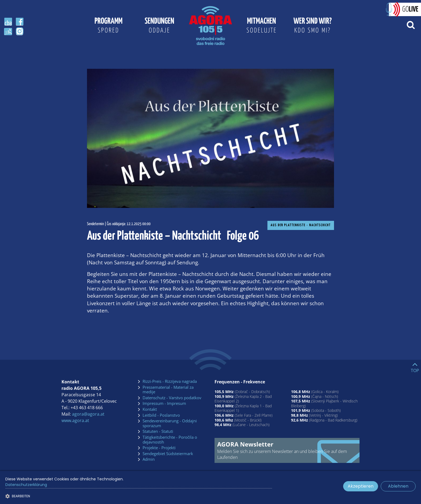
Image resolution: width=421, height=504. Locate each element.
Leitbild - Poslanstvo (161, 415)
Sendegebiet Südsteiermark (168, 454)
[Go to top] (415, 366)
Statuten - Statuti (158, 431)
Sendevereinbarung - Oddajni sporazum (170, 423)
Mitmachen (262, 26)
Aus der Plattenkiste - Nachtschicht (301, 225)
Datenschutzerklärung (26, 485)
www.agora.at (75, 420)
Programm (108, 26)
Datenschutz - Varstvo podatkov (172, 398)
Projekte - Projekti (159, 448)
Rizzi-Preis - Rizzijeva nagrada (170, 381)
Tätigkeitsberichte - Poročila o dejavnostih (170, 440)
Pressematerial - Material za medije (168, 390)
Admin (149, 459)
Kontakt (150, 409)
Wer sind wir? (313, 26)
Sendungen (159, 26)
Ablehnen (398, 486)
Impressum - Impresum (164, 404)
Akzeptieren (361, 486)
